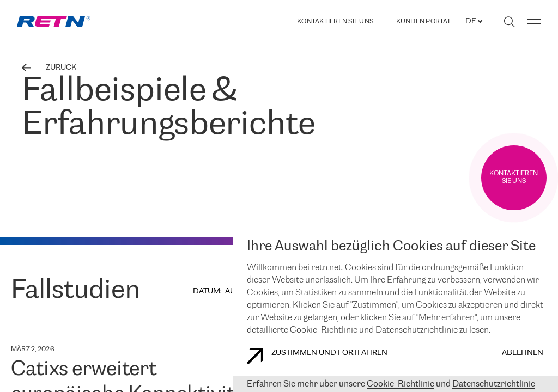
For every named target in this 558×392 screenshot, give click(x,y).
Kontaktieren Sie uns (335, 22)
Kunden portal (424, 22)
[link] (54, 22)
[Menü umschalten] (534, 22)
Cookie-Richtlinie (401, 384)
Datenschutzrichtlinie (494, 384)
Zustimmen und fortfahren (317, 356)
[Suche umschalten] (509, 22)
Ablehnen (523, 353)
